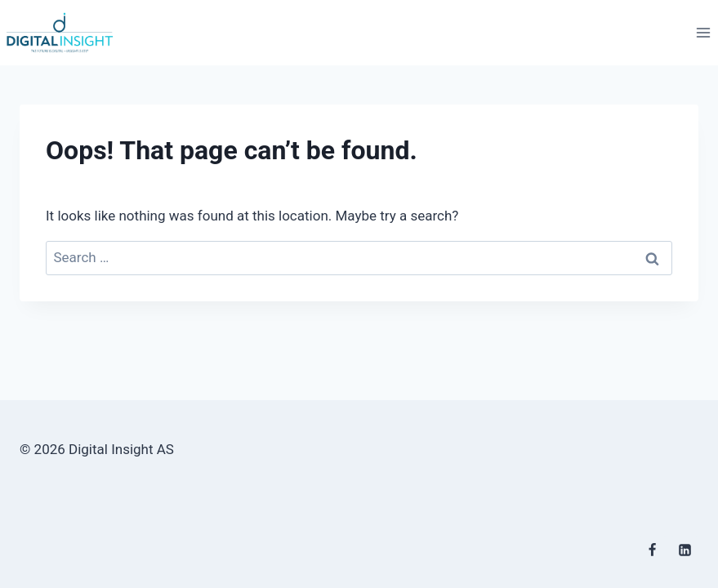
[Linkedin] (685, 550)
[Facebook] (653, 550)
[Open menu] (703, 32)
